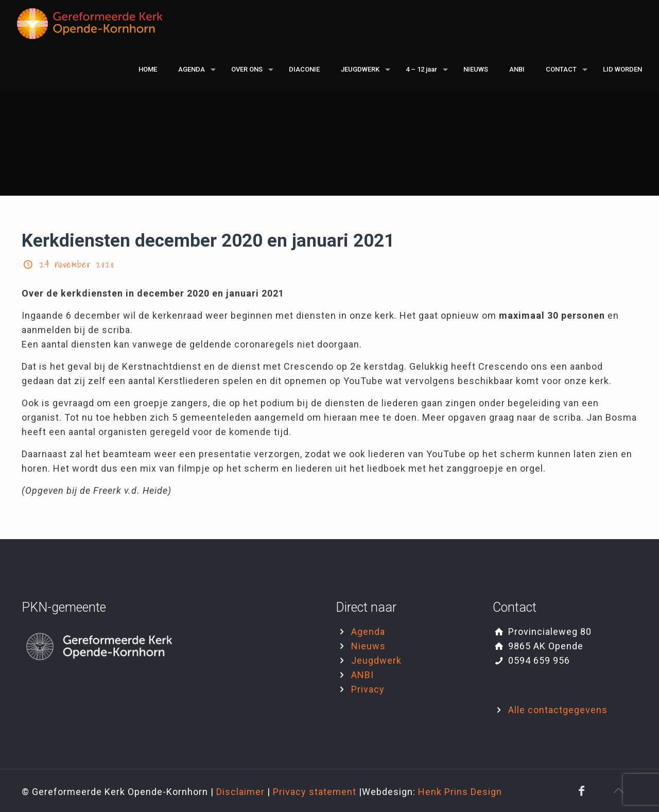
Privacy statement (316, 792)
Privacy (368, 689)
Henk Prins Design (460, 792)
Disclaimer (242, 792)
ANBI (362, 675)
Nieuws (368, 646)
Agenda (368, 632)
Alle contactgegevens (558, 710)
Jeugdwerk (376, 660)
